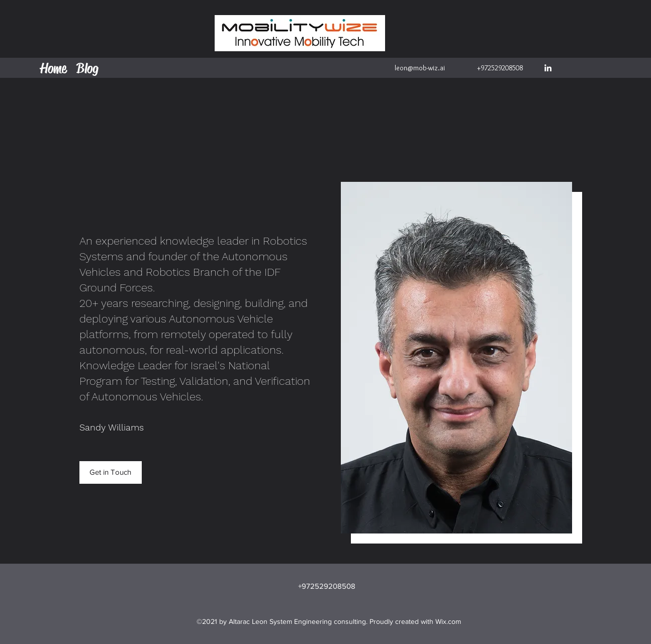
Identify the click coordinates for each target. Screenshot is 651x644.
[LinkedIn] (548, 68)
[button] (111, 472)
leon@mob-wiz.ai (420, 68)
